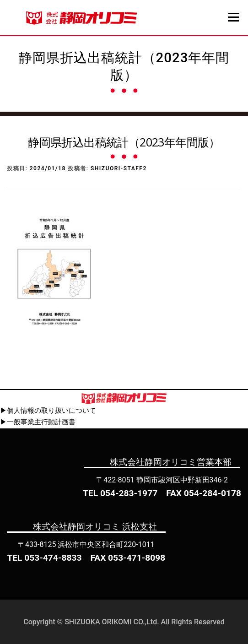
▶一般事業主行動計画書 (38, 422)
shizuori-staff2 (119, 168)
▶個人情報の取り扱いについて (48, 411)
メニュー (233, 17)
